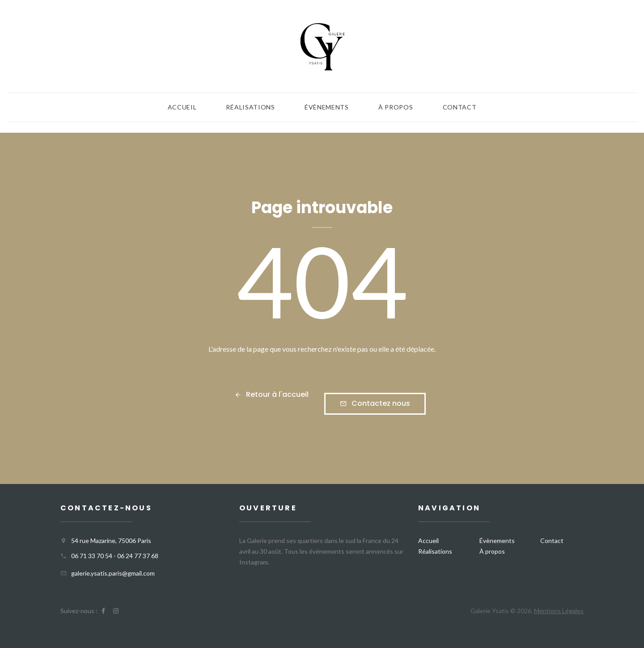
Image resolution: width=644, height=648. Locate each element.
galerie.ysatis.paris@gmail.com (113, 573)
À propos (396, 107)
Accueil (182, 107)
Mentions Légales (559, 611)
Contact (460, 107)
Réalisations (250, 107)
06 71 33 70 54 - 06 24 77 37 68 (115, 556)
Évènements (327, 107)
